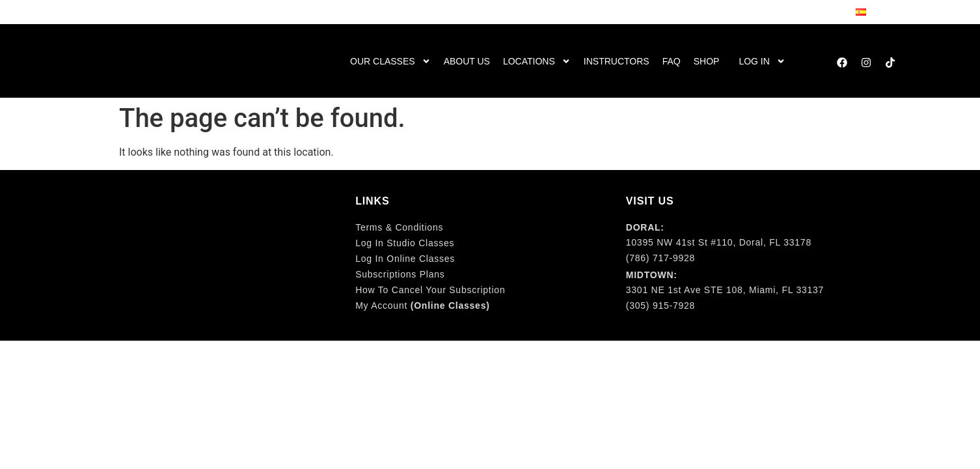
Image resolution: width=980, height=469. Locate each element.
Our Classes (390, 61)
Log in (762, 61)
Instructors (617, 61)
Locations (537, 61)
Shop (707, 61)
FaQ (672, 61)
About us (467, 61)
